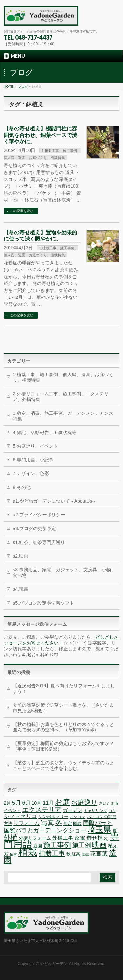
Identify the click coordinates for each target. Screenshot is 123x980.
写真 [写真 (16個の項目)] (48, 823)
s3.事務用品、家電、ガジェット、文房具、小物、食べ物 (64, 573)
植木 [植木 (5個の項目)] (13, 854)
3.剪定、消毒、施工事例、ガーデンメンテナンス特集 (63, 416)
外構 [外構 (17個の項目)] (10, 837)
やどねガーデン (54, 964)
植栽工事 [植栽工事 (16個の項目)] (52, 853)
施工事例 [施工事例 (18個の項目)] (57, 845)
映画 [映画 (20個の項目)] (99, 845)
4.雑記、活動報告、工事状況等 (45, 432)
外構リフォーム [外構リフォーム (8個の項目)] (35, 838)
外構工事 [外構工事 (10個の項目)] (63, 838)
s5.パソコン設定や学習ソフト (43, 603)
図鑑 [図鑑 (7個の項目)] (77, 824)
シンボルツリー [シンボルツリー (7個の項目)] (53, 817)
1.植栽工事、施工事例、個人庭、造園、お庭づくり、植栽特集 (63, 377)
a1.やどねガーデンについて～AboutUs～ (55, 501)
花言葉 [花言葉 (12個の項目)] (99, 854)
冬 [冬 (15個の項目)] (59, 823)
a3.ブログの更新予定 (34, 528)
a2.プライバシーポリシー (39, 515)
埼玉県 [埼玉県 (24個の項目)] (99, 829)
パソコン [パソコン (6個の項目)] (77, 817)
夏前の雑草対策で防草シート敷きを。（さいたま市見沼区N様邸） (63, 708)
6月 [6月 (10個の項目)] (26, 803)
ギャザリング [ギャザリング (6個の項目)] (95, 811)
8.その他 (22, 487)
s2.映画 (20, 556)
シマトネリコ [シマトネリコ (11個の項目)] (20, 816)
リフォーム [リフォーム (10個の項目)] (27, 823)
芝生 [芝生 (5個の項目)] (85, 854)
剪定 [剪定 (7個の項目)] (68, 824)
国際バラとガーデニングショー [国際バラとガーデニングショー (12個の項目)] (45, 830)
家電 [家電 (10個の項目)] (80, 838)
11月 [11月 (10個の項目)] (48, 803)
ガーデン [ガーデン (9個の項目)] (72, 810)
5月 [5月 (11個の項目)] (17, 803)
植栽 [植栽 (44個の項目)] (28, 852)
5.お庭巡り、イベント (35, 446)
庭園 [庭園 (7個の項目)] (38, 846)
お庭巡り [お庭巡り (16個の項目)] (84, 802)
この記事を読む (22, 211)
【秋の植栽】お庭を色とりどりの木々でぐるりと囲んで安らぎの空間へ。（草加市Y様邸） (63, 727)
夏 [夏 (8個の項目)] (115, 831)
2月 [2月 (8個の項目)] (7, 803)
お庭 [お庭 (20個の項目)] (62, 802)
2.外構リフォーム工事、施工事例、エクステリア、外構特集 (61, 397)
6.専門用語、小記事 (33, 460)
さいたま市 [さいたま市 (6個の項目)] (109, 803)
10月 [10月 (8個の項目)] (36, 803)
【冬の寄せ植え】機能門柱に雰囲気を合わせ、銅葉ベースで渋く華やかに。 (40, 135)
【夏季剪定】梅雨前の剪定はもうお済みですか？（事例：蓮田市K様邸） (63, 746)
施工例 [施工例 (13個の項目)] (82, 845)
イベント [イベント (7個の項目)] (12, 810)
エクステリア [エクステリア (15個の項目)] (42, 810)
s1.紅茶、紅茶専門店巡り (39, 542)
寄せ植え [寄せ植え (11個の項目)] (97, 838)
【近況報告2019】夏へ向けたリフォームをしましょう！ (64, 689)
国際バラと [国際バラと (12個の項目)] (98, 823)
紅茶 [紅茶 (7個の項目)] (76, 854)
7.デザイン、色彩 (31, 473)
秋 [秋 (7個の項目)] (68, 854)
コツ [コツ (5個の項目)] (112, 811)
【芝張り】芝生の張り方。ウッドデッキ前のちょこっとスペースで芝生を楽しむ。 (63, 766)
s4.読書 (20, 589)
